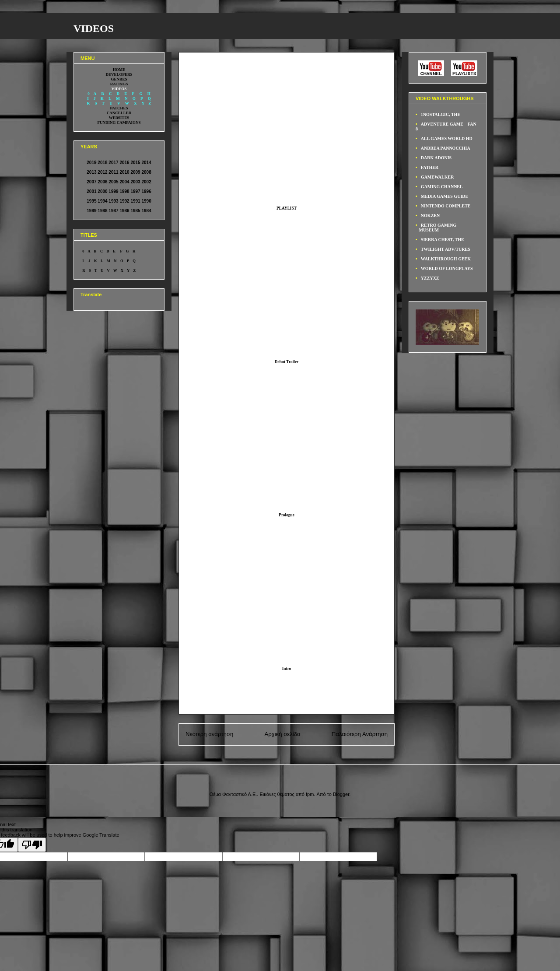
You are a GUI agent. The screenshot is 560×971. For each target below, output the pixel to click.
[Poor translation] (32, 845)
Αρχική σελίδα (282, 734)
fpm (310, 794)
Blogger (341, 794)
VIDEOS (94, 28)
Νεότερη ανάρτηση (209, 734)
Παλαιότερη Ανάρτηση (360, 734)
